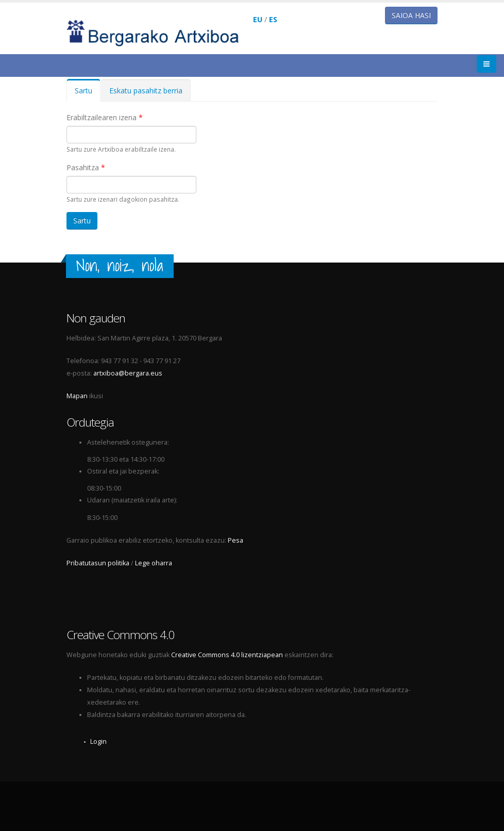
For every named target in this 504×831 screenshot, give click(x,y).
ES (273, 19)
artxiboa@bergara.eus (128, 373)
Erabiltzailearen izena (105, 117)
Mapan (77, 396)
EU (258, 19)
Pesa (236, 540)
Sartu (88, 94)
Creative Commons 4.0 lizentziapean (227, 655)
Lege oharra (154, 563)
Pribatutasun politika (98, 563)
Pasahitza (86, 167)
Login (98, 742)
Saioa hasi (411, 15)
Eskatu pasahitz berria (146, 91)
